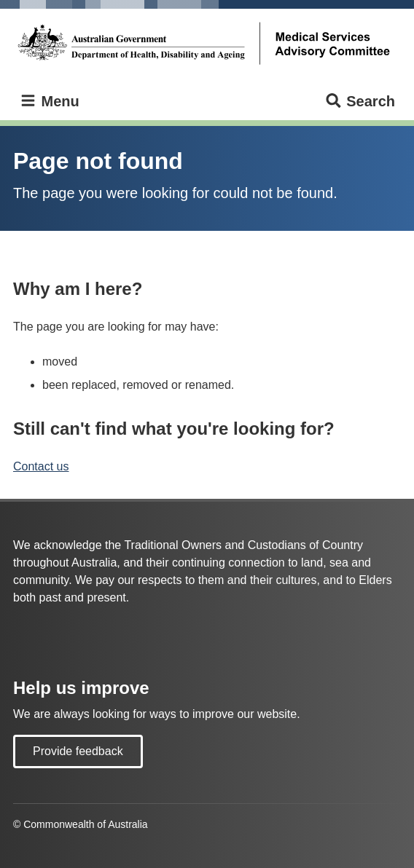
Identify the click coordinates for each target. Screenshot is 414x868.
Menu (49, 102)
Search (360, 102)
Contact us (41, 466)
